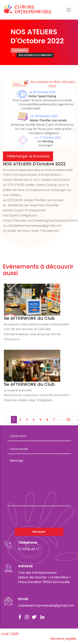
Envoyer (39, 532)
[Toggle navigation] (69, 10)
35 (68, 420)
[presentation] (37, 517)
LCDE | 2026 (10, 634)
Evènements (20, 50)
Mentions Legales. (64, 639)
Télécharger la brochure (28, 156)
